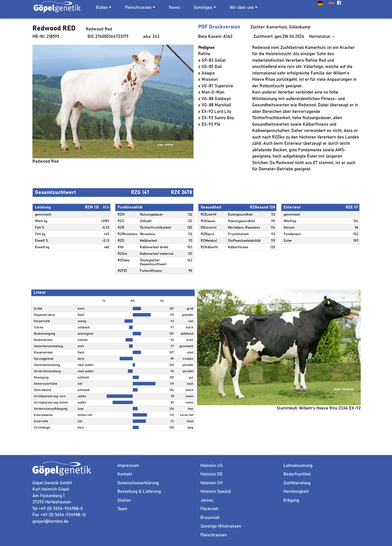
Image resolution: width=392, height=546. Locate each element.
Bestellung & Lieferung (139, 492)
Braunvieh (210, 518)
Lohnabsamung (298, 466)
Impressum (128, 466)
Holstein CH (211, 483)
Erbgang (291, 500)
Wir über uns (244, 7)
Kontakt (125, 474)
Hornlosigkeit (296, 492)
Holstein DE (211, 474)
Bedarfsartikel (297, 474)
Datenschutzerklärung (138, 483)
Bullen (102, 8)
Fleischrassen (138, 8)
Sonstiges (205, 7)
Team (122, 509)
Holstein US (211, 466)
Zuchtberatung (297, 483)
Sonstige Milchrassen (221, 526)
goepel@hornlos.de (50, 521)
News (174, 8)
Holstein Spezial (216, 492)
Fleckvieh (209, 509)
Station (124, 500)
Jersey (207, 500)
